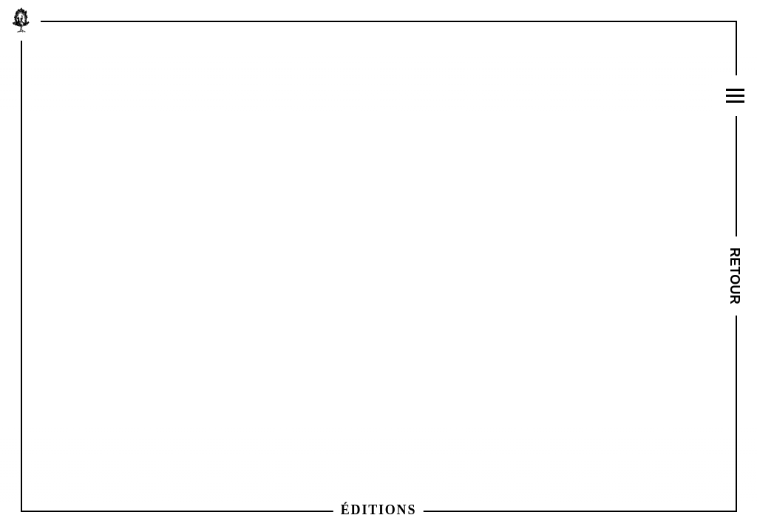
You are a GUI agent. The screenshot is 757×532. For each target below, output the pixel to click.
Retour (736, 276)
